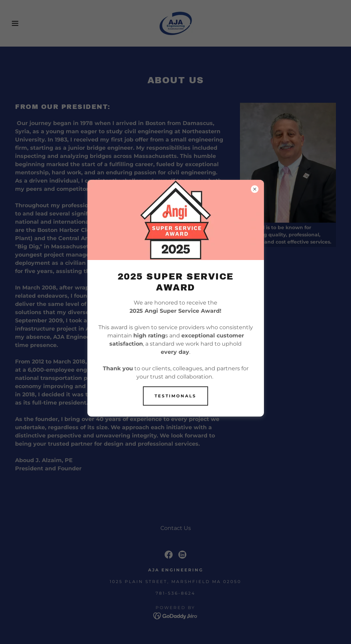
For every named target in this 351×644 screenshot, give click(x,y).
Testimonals (175, 396)
